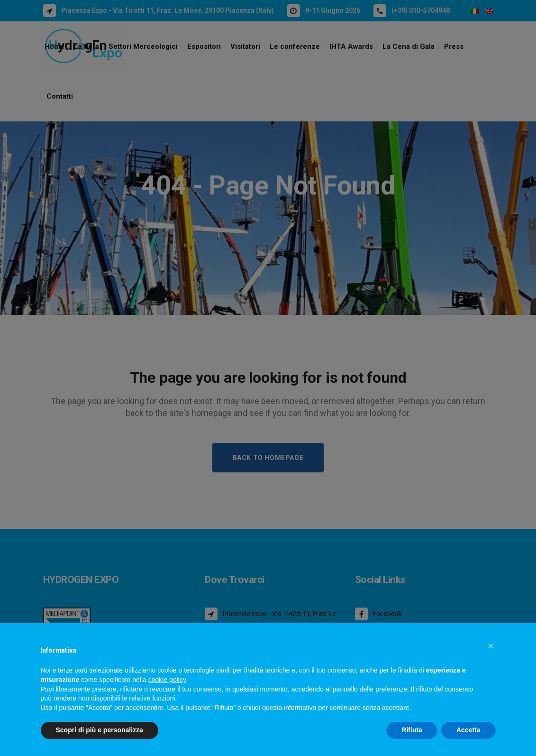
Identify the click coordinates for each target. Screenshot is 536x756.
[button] (491, 646)
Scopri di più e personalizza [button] (100, 730)
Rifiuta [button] (412, 730)
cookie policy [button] (167, 680)
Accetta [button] (468, 730)
